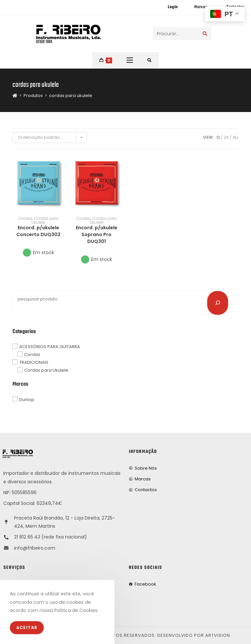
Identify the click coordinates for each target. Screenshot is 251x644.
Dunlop (27, 399)
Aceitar (27, 628)
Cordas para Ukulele (45, 220)
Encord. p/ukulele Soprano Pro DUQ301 (97, 234)
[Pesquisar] (218, 303)
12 (218, 137)
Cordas (25, 218)
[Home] (15, 96)
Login (173, 7)
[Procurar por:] (150, 60)
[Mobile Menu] (130, 60)
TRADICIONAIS (34, 362)
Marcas (201, 7)
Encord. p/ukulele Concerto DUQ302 (38, 231)
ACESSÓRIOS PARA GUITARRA (50, 347)
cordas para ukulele (71, 96)
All (236, 137)
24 (226, 137)
